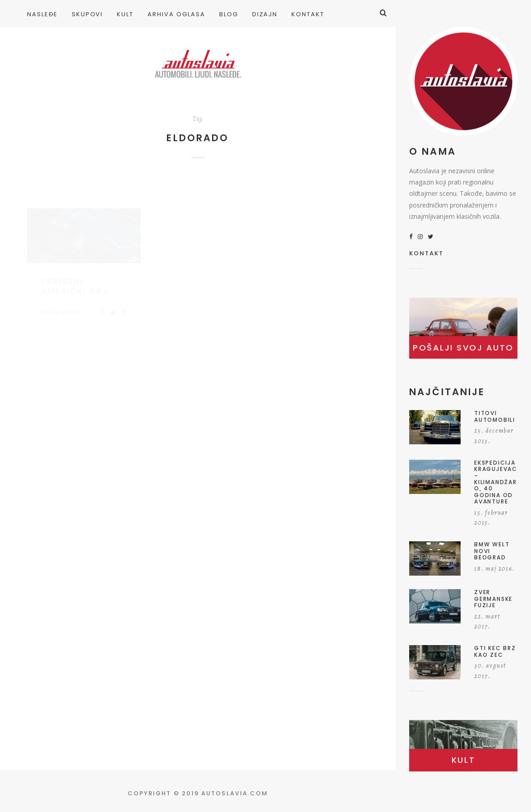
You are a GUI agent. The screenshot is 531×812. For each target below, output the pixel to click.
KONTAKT (427, 254)
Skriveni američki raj (74, 278)
